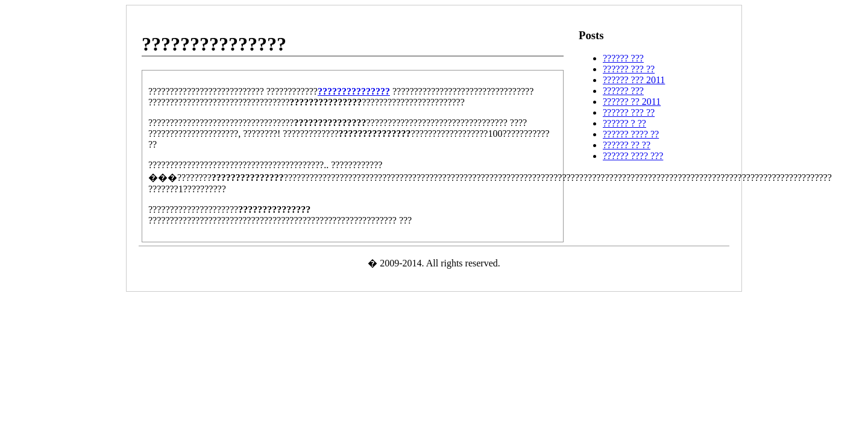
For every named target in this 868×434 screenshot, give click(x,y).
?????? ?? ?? (627, 145)
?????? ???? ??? (633, 156)
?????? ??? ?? (629, 69)
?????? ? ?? (624, 123)
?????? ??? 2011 (634, 80)
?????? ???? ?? (631, 134)
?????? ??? (623, 58)
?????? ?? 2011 (632, 102)
